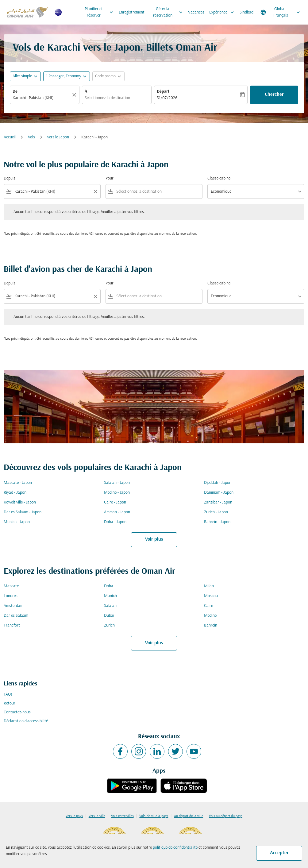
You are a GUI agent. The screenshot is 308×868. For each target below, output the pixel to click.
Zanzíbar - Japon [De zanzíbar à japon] (218, 502)
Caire (208, 606)
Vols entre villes (122, 816)
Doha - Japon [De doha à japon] (115, 522)
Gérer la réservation (169, 12)
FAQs (8, 694)
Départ (163, 92)
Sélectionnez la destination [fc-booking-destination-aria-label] (107, 98)
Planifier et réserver (100, 12)
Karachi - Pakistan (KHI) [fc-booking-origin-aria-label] (33, 98)
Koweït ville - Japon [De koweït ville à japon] (20, 502)
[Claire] (75, 95)
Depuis (10, 178)
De (15, 92)
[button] (67, 76)
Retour (10, 703)
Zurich (109, 625)
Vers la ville (97, 816)
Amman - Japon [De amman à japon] (117, 512)
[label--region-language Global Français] (281, 12)
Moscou (211, 596)
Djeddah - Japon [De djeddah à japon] (218, 483)
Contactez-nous (17, 712)
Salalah (110, 606)
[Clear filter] (95, 191)
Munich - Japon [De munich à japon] (17, 522)
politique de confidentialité (175, 848)
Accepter (279, 853)
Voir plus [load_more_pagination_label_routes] (154, 539)
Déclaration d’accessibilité (26, 721)
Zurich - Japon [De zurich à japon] (216, 512)
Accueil (10, 137)
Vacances (196, 12)
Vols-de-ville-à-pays (154, 816)
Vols (31, 137)
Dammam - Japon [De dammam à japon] (219, 493)
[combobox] (52, 192)
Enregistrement (132, 12)
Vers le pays (74, 816)
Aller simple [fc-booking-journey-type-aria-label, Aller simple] (22, 76)
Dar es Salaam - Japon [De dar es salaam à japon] (23, 512)
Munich (110, 596)
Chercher (274, 95)
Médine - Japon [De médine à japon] (117, 493)
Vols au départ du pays (226, 816)
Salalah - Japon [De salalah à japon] (117, 483)
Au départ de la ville (189, 816)
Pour (110, 178)
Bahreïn (211, 625)
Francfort (12, 625)
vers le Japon (58, 137)
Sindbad (246, 12)
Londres (11, 596)
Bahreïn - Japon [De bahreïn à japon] (217, 522)
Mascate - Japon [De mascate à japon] (18, 483)
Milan (209, 586)
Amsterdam (13, 606)
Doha (109, 586)
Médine (210, 616)
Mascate (11, 586)
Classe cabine (219, 178)
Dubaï (109, 616)
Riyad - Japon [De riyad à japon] (15, 493)
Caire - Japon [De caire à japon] (115, 502)
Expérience (223, 12)
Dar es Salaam (16, 616)
